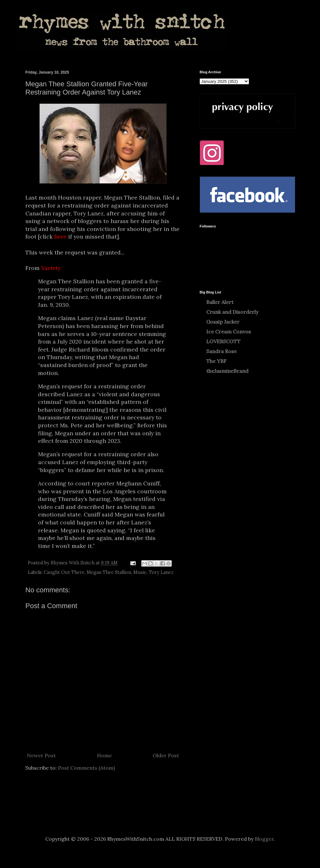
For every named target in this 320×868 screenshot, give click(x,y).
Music (140, 572)
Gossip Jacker (223, 322)
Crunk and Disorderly (232, 312)
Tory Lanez (161, 572)
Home (104, 755)
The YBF (216, 361)
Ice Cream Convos (229, 332)
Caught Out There (64, 572)
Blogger (264, 839)
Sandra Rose (221, 351)
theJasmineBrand (227, 371)
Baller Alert (220, 302)
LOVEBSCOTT (223, 341)
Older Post (166, 755)
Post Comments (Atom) (86, 768)
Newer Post (41, 755)
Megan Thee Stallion (109, 572)
